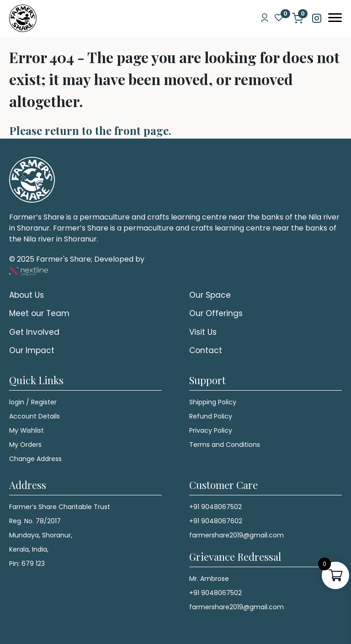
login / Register (33, 402)
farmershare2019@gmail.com (237, 535)
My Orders (25, 445)
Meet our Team (39, 313)
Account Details (35, 416)
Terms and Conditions (225, 445)
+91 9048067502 (215, 507)
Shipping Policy (213, 402)
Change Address (35, 459)
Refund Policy (211, 416)
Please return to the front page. (90, 130)
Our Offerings (216, 313)
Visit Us (203, 332)
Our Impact (32, 350)
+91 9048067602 (216, 521)
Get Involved (34, 332)
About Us (27, 295)
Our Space (210, 295)
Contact (206, 350)
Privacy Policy (211, 430)
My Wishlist (27, 430)
